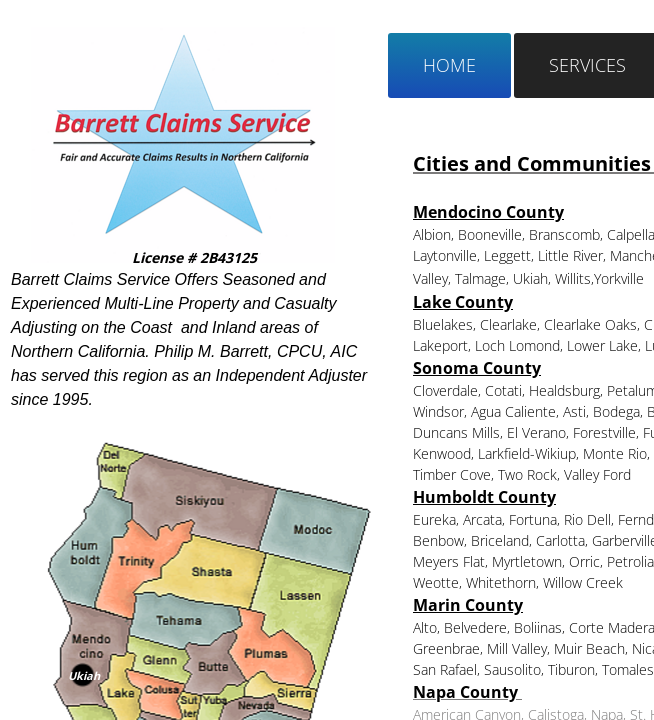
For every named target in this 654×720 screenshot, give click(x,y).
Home (449, 65)
